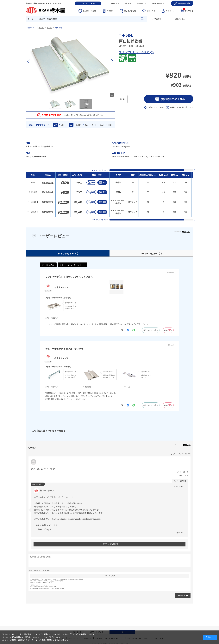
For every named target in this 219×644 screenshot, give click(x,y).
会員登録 (184, 3)
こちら (42, 637)
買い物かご (188, 11)
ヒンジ (49, 28)
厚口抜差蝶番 (48, 183)
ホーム (41, 28)
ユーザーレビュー (151, 253)
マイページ (170, 11)
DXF (63, 125)
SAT (102, 125)
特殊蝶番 (59, 28)
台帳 (130, 11)
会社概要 (128, 3)
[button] (112, 61)
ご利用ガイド (114, 3)
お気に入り (151, 11)
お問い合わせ (142, 3)
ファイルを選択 (110, 576)
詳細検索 (158, 19)
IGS (86, 125)
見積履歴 (110, 11)
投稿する (183, 596)
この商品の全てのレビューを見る (49, 431)
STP (78, 125)
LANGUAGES (157, 3)
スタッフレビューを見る (135, 52)
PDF (110, 125)
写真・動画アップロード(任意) (40, 570)
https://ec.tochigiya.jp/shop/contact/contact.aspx (80, 519)
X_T (94, 125)
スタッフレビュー (68, 253)
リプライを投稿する (109, 544)
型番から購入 (180, 19)
